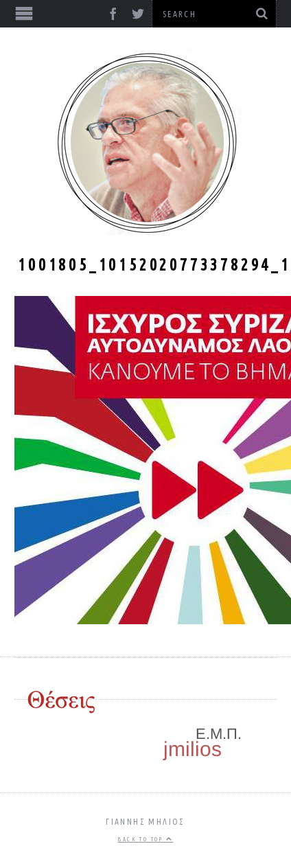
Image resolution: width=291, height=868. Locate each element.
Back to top (145, 839)
